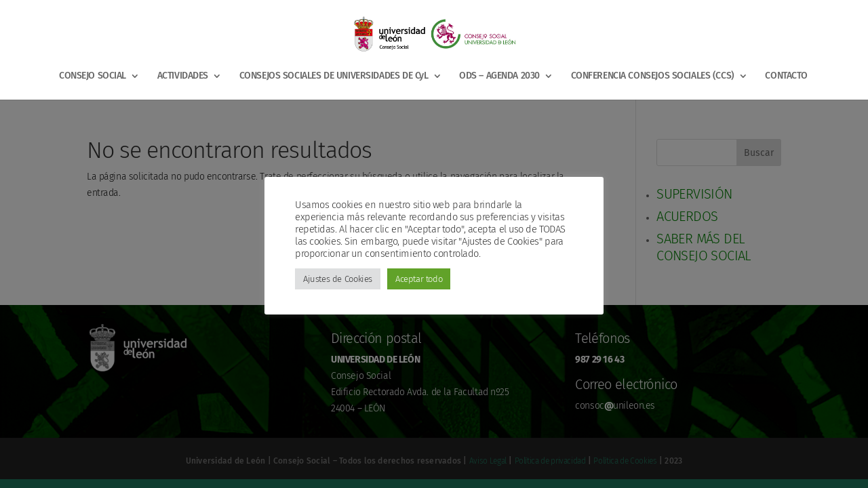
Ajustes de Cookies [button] (338, 279)
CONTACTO (786, 76)
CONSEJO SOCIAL (93, 76)
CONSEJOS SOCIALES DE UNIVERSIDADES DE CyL (334, 76)
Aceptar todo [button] (419, 279)
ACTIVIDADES (183, 76)
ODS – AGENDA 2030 (499, 76)
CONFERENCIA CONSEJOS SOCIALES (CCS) (653, 76)
